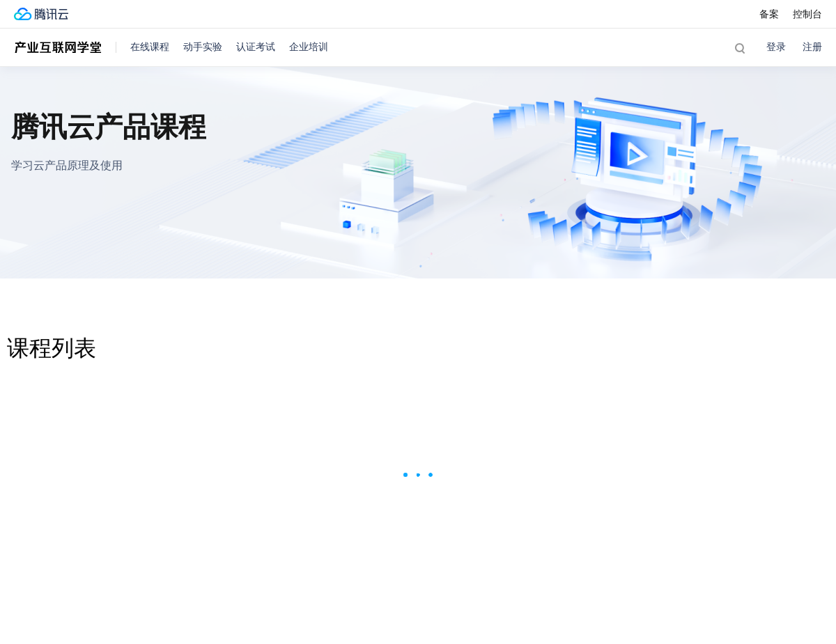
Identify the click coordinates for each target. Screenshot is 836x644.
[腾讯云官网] (41, 14)
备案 (769, 14)
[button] (740, 47)
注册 (812, 47)
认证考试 (256, 47)
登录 (776, 47)
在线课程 (150, 47)
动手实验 (203, 47)
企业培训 (309, 47)
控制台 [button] (807, 14)
